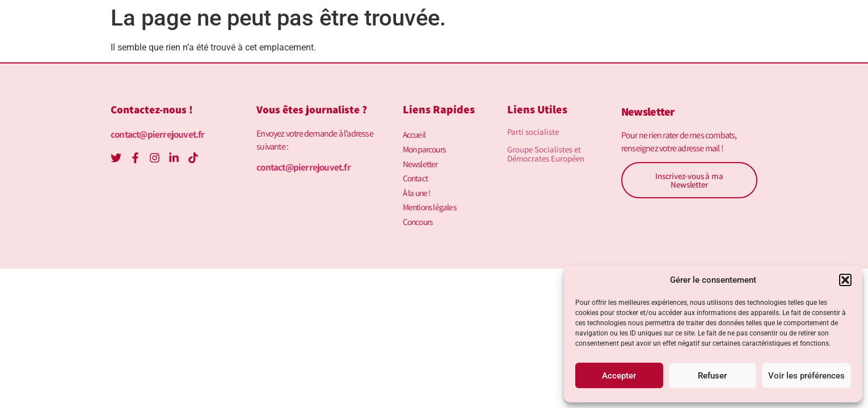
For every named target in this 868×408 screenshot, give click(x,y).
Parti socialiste (533, 132)
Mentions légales (431, 202)
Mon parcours (426, 148)
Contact (416, 175)
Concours (419, 216)
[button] (845, 280)
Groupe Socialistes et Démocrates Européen (546, 154)
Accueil (415, 134)
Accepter (619, 376)
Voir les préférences (806, 376)
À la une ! (418, 188)
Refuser (712, 376)
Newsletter (421, 161)
